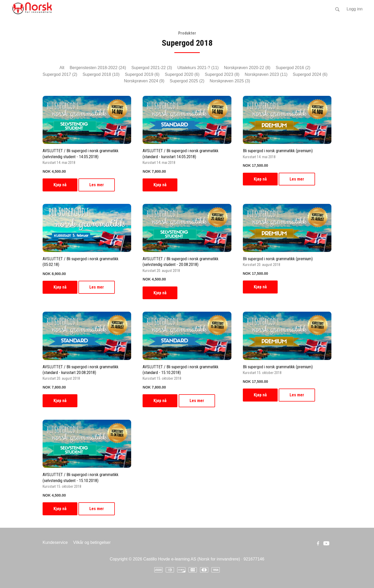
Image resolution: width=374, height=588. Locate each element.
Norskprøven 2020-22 (247, 68)
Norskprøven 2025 (230, 81)
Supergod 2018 (101, 74)
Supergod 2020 (182, 74)
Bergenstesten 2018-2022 (98, 68)
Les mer (97, 185)
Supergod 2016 (293, 68)
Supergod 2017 (60, 74)
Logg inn (355, 9)
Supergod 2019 (142, 74)
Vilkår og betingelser (92, 542)
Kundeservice (55, 542)
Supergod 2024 (310, 74)
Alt (62, 68)
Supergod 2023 (222, 74)
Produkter (187, 33)
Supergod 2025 (187, 81)
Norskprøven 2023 (266, 74)
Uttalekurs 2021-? (198, 68)
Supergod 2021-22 (152, 68)
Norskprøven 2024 (144, 81)
